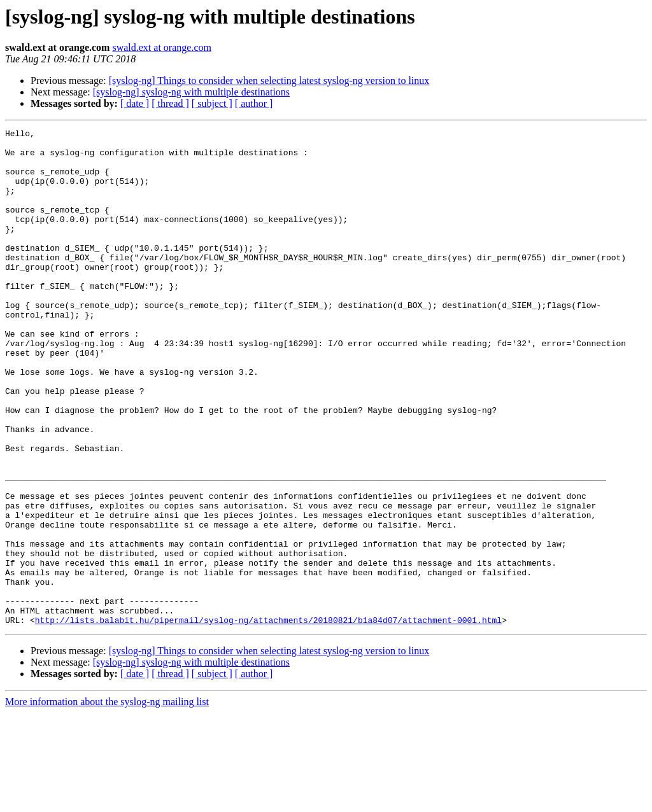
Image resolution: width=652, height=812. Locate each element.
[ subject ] (212, 103)
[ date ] (135, 103)
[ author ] (254, 103)
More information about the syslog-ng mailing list (107, 801)
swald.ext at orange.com (162, 47)
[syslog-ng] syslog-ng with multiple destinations (191, 92)
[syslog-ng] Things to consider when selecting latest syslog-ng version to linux (269, 80)
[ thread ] (170, 103)
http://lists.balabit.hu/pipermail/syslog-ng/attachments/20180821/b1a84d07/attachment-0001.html (268, 719)
